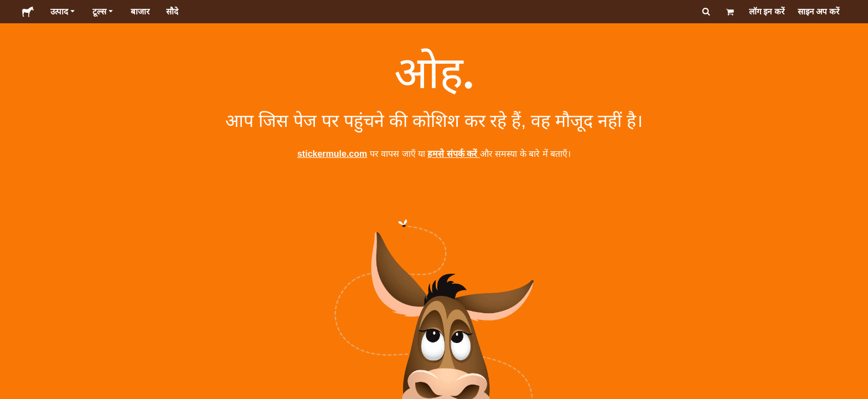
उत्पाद (63, 12)
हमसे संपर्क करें (453, 154)
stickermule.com (332, 154)
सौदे (172, 11)
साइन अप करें (818, 11)
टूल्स (103, 12)
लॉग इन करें (766, 11)
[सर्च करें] (705, 12)
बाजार (140, 11)
